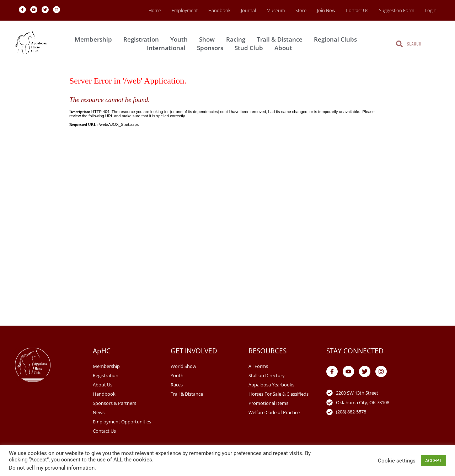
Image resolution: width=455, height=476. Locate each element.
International (168, 48)
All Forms (258, 366)
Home (155, 10)
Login (431, 10)
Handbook (219, 10)
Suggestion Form (397, 10)
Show (209, 39)
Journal (248, 10)
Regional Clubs (337, 39)
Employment (185, 10)
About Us (103, 385)
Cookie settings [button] (397, 461)
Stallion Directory (267, 375)
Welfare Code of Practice (274, 412)
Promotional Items (268, 403)
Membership (95, 39)
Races (177, 385)
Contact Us (357, 10)
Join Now (326, 10)
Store (301, 10)
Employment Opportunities (122, 422)
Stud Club (251, 48)
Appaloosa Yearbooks (271, 385)
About (285, 48)
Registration (143, 39)
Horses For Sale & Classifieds (279, 394)
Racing (237, 39)
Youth (181, 39)
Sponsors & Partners (114, 403)
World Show (183, 366)
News (99, 412)
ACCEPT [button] (433, 461)
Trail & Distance (281, 39)
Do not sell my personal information (52, 468)
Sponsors (212, 48)
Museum (276, 10)
